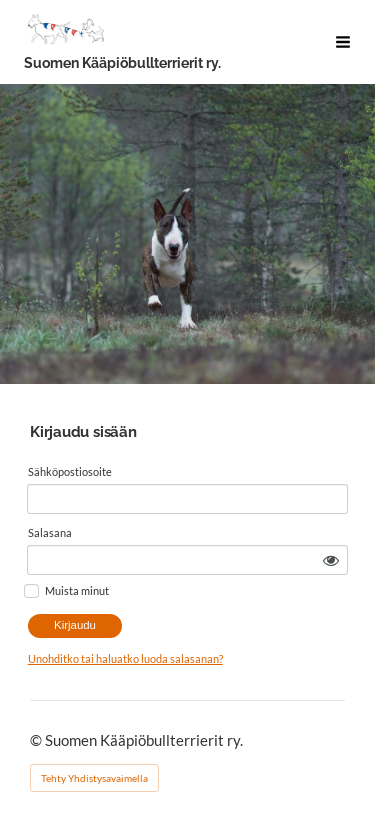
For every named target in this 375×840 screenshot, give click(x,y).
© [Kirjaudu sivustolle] (37, 740)
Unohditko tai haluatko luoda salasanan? (125, 658)
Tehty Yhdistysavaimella (94, 778)
